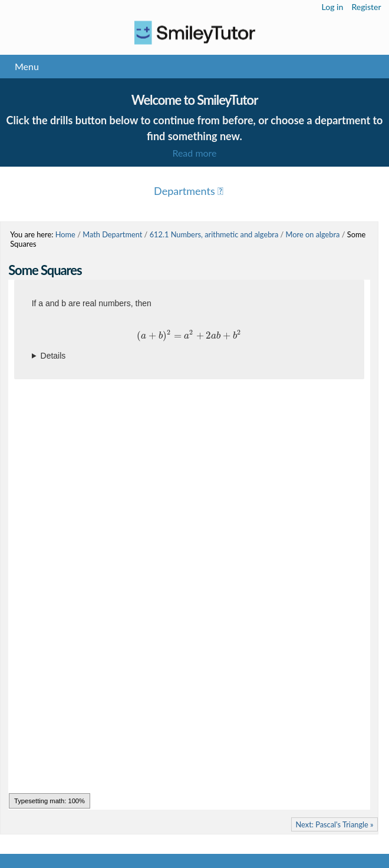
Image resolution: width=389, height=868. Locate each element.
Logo (194, 33)
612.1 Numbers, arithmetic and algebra (214, 234)
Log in (333, 7)
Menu (27, 66)
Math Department (112, 234)
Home (65, 234)
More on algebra (313, 234)
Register (366, 7)
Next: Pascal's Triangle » (335, 824)
